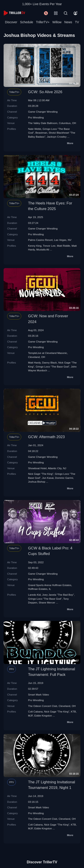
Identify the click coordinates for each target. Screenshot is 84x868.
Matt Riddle (64, 246)
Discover (11, 22)
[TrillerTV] (14, 13)
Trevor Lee (49, 246)
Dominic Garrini (64, 478)
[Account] (75, 13)
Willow (57, 22)
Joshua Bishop (37, 482)
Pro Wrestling (36, 117)
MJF (30, 716)
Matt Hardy (34, 363)
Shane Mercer (47, 602)
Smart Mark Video (38, 695)
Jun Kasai (48, 478)
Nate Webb (34, 129)
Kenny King (35, 246)
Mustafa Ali (43, 249)
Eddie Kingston (43, 716)
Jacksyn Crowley (57, 137)
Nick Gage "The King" (41, 474)
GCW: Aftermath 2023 (46, 437)
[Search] (66, 13)
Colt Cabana (35, 711)
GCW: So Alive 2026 (45, 92)
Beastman (41, 133)
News (68, 22)
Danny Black (50, 363)
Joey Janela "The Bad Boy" (58, 595)
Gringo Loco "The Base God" (53, 367)
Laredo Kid (34, 595)
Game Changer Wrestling (43, 112)
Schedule (27, 22)
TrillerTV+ (43, 22)
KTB (73, 711)
